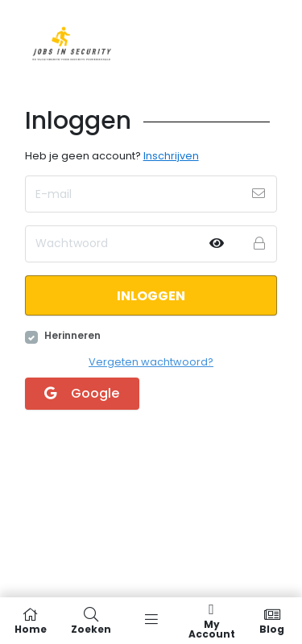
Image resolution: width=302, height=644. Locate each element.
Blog (272, 621)
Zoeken (91, 621)
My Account (211, 621)
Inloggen (151, 296)
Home (30, 621)
